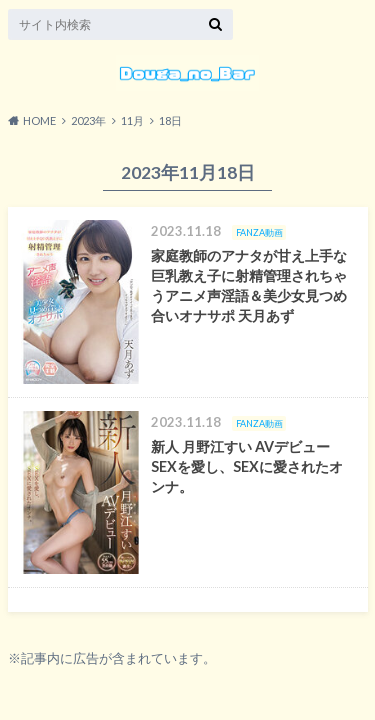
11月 (132, 120)
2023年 (88, 120)
